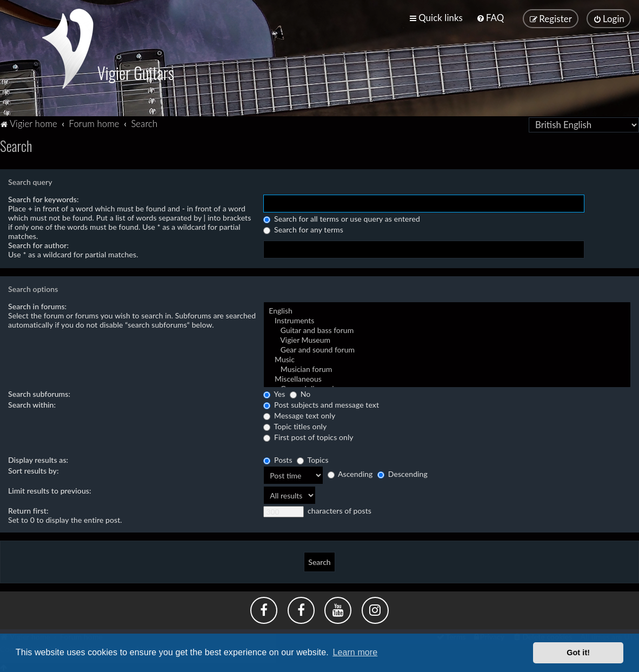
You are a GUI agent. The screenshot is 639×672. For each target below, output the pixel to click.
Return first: (28, 510)
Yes (274, 393)
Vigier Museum (447, 339)
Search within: (32, 404)
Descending (402, 473)
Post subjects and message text (321, 404)
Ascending (350, 473)
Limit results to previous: (50, 490)
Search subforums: (39, 393)
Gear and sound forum (447, 349)
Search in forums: (37, 305)
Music (447, 358)
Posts (278, 459)
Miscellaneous (447, 378)
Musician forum (447, 368)
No (300, 393)
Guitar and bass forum (447, 329)
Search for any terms (303, 228)
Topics (312, 459)
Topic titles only (295, 425)
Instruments (447, 320)
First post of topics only (308, 436)
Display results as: (38, 459)
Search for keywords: (44, 198)
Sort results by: (34, 470)
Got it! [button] (578, 653)
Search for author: (38, 244)
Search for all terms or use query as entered (342, 218)
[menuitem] (490, 18)
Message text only (299, 414)
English (447, 310)
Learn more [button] (355, 652)
